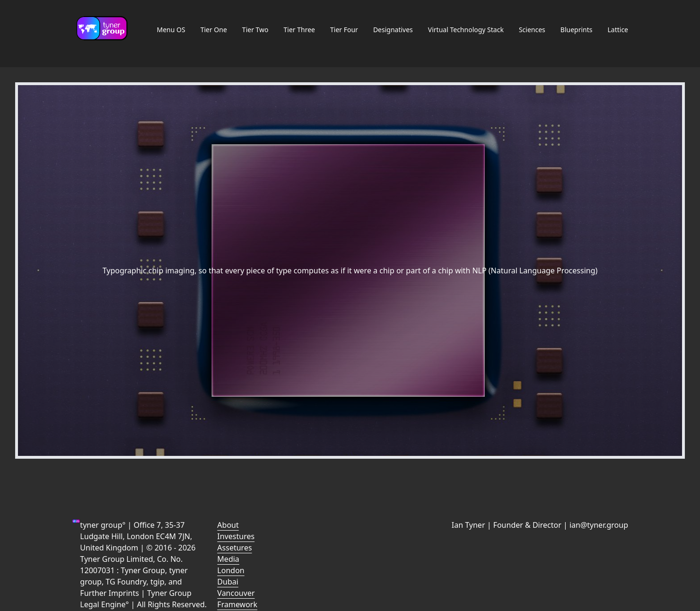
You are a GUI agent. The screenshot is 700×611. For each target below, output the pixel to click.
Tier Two (255, 30)
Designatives (393, 30)
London (231, 570)
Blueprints (577, 30)
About (228, 525)
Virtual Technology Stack (466, 30)
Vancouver (236, 593)
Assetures (234, 548)
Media (228, 559)
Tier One (214, 30)
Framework (237, 604)
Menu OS (171, 30)
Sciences (532, 30)
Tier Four (344, 30)
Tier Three (299, 30)
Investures (236, 536)
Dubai (228, 582)
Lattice (618, 30)
